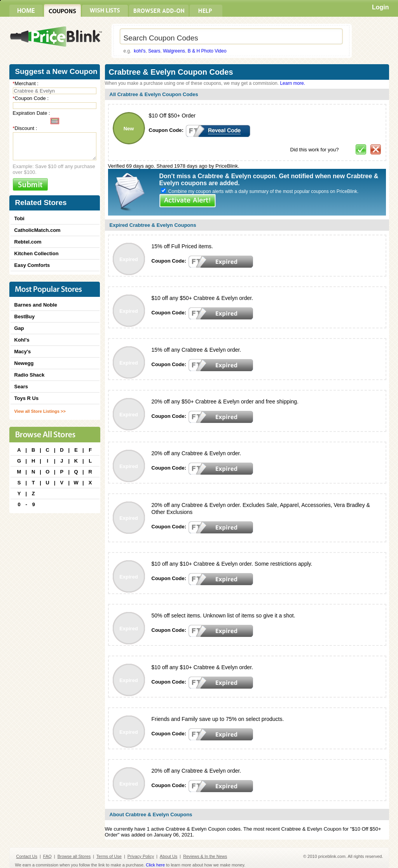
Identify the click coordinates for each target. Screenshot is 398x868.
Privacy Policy (141, 856)
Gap (19, 328)
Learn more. (292, 83)
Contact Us (27, 856)
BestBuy (25, 317)
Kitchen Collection (37, 253)
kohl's (140, 51)
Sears (154, 51)
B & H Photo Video (207, 51)
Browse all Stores (74, 856)
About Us (168, 856)
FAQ (47, 856)
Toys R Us (27, 398)
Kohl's (22, 340)
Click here (155, 865)
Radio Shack (30, 375)
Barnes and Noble (36, 305)
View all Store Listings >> (40, 411)
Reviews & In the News (205, 856)
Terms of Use (109, 856)
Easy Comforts (32, 265)
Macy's (23, 352)
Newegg (24, 363)
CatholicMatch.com (38, 230)
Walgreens (174, 51)
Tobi (19, 218)
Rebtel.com (28, 242)
